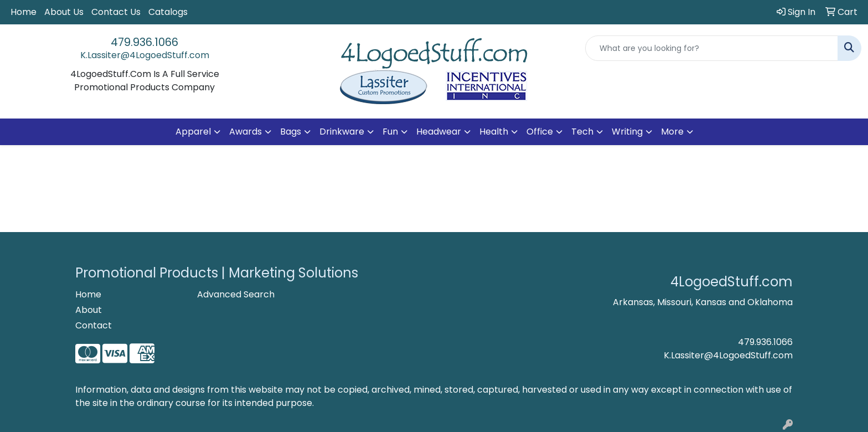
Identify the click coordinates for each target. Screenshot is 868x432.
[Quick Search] (712, 48)
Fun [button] (390, 132)
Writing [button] (627, 132)
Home (24, 12)
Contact (94, 325)
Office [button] (540, 132)
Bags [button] (291, 132)
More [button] (672, 132)
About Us (64, 12)
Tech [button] (582, 132)
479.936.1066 (144, 42)
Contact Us (116, 12)
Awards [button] (246, 132)
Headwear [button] (439, 132)
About (89, 310)
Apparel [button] (193, 132)
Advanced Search (236, 294)
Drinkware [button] (342, 132)
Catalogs (168, 12)
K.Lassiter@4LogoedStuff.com (145, 55)
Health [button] (494, 132)
